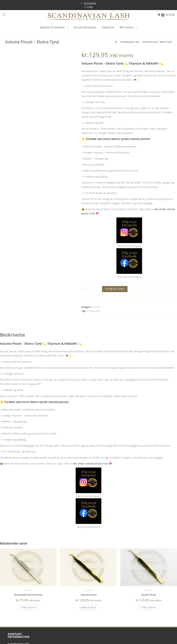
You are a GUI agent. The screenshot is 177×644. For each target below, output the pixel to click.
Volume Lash (93, 311)
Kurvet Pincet (149, 595)
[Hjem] (116, 42)
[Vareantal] (85, 289)
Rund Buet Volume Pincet (28, 595)
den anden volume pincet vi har (91, 464)
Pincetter (96, 307)
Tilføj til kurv (115, 289)
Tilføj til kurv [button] (28, 608)
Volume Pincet (88, 595)
